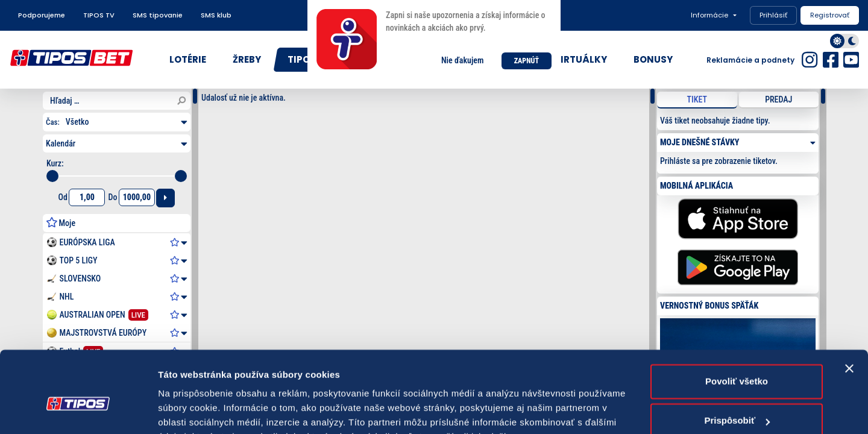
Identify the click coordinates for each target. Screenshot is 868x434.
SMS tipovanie (158, 15)
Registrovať (830, 15)
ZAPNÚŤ (527, 61)
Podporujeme (42, 15)
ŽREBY (247, 59)
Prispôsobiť (737, 361)
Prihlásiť (773, 15)
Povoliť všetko (737, 322)
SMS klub (216, 15)
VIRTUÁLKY (580, 59)
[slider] (52, 176)
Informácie (709, 15)
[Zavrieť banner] (849, 309)
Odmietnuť (736, 401)
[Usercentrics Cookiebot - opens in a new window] (78, 410)
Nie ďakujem (462, 60)
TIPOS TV (99, 15)
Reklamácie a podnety (750, 60)
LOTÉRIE (188, 59)
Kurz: (55, 163)
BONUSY (653, 59)
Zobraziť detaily (192, 410)
